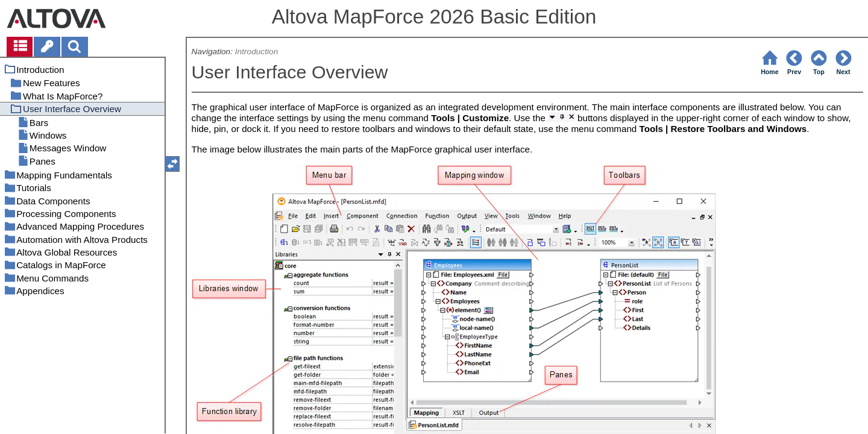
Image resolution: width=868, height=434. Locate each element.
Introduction (256, 52)
